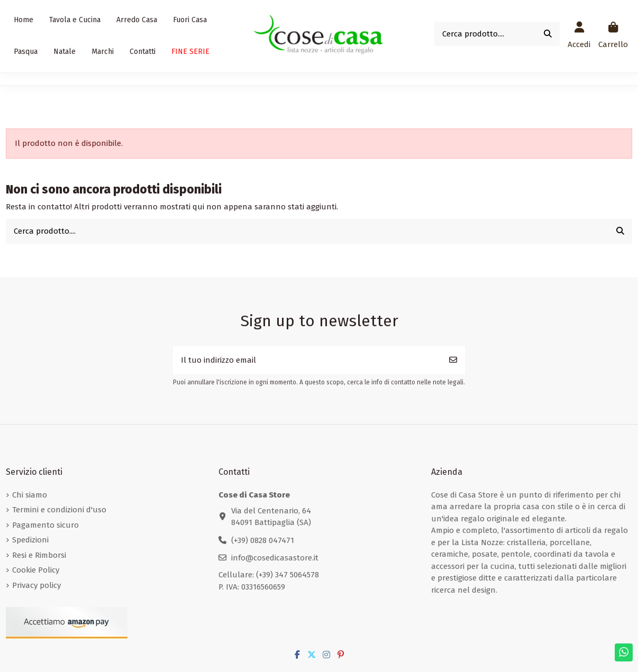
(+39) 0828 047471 (263, 540)
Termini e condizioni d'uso (59, 510)
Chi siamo (30, 495)
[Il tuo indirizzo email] (307, 360)
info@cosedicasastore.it (275, 558)
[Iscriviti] (453, 360)
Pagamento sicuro (45, 525)
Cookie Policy (36, 570)
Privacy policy (37, 585)
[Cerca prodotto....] (548, 34)
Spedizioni (30, 540)
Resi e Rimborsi (39, 555)
